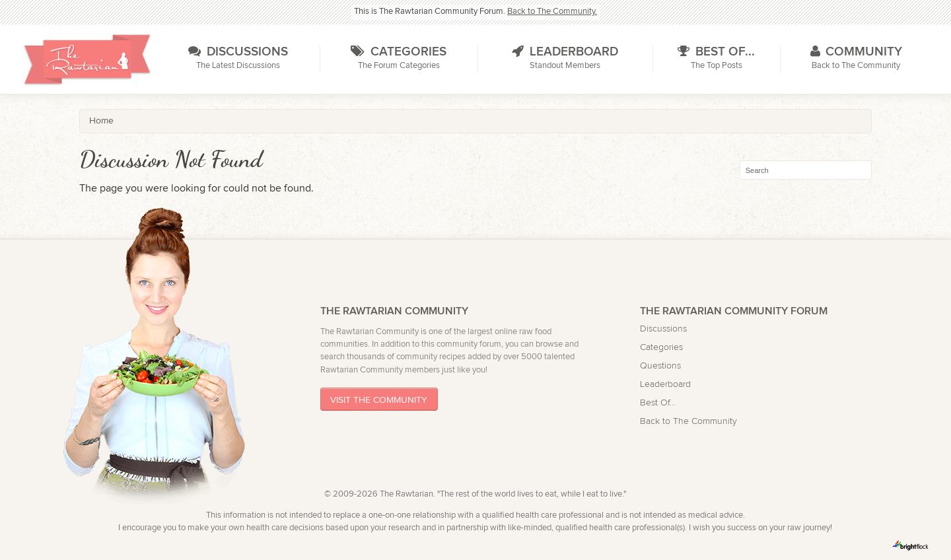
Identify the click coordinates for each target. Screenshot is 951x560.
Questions (660, 366)
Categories (661, 347)
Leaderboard (665, 384)
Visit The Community (379, 399)
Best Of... (658, 402)
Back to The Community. (552, 12)
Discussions (663, 329)
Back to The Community (688, 421)
